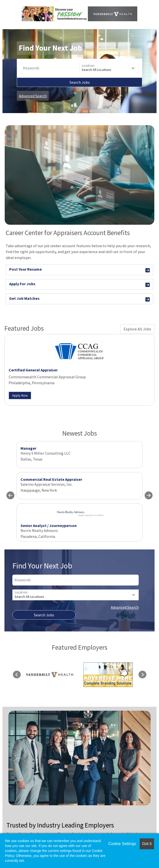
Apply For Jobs (79, 285)
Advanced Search (33, 96)
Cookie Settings (122, 844)
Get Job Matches (79, 299)
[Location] (109, 68)
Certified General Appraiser (33, 370)
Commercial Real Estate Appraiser (51, 479)
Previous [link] (17, 675)
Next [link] (142, 675)
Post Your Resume (79, 270)
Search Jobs (80, 82)
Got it (147, 844)
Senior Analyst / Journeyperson (49, 525)
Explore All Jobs (137, 329)
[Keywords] (50, 68)
